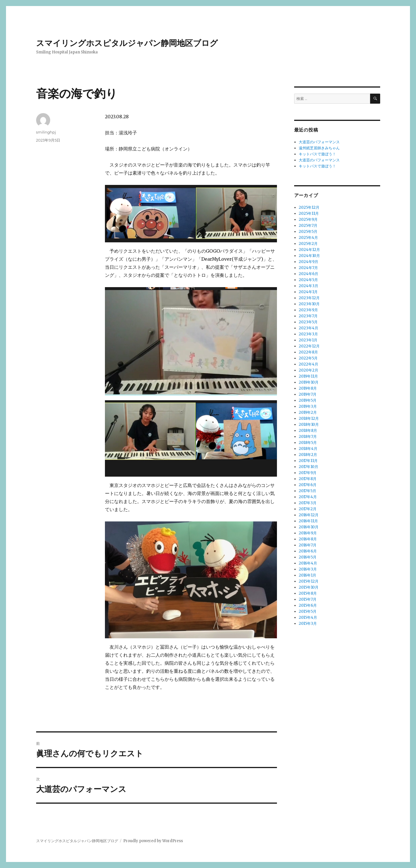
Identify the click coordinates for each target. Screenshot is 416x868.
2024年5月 (308, 280)
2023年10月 (309, 304)
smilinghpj (46, 132)
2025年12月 (309, 207)
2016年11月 (308, 521)
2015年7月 (308, 599)
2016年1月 (307, 575)
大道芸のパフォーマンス (319, 142)
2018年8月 (308, 431)
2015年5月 (308, 611)
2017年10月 (308, 467)
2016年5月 (308, 557)
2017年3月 (308, 503)
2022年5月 (308, 358)
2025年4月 (308, 238)
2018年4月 (308, 449)
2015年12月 (309, 581)
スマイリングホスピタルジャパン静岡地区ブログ (127, 43)
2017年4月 (308, 497)
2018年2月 (308, 455)
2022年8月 (308, 352)
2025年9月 (308, 220)
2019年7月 (308, 394)
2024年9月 (308, 262)
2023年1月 (308, 340)
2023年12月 (309, 298)
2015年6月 (308, 605)
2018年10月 (309, 425)
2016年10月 (309, 527)
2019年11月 (308, 376)
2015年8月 (308, 593)
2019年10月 (309, 382)
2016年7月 (308, 545)
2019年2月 (308, 412)
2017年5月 (307, 491)
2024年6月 (308, 274)
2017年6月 (308, 485)
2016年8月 (308, 539)
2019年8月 (308, 388)
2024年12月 (309, 250)
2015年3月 (308, 624)
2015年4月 (308, 617)
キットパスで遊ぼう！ (317, 154)
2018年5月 (308, 443)
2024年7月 (308, 268)
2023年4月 (308, 328)
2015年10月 (309, 587)
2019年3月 (308, 406)
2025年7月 (308, 226)
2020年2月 (308, 370)
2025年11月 (309, 213)
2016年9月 (308, 533)
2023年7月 (308, 316)
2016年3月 (308, 569)
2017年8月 (308, 479)
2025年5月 (308, 232)
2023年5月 (308, 322)
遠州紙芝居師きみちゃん (319, 148)
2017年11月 (308, 461)
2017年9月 (308, 473)
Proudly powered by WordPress (153, 841)
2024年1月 (308, 292)
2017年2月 (308, 509)
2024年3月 (308, 286)
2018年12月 (309, 418)
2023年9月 (308, 310)
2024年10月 (309, 256)
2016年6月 (308, 551)
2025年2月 (308, 244)
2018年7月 (308, 437)
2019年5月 (308, 400)
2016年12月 (309, 515)
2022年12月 (309, 346)
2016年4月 (308, 563)
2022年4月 (308, 364)
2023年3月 (308, 334)
